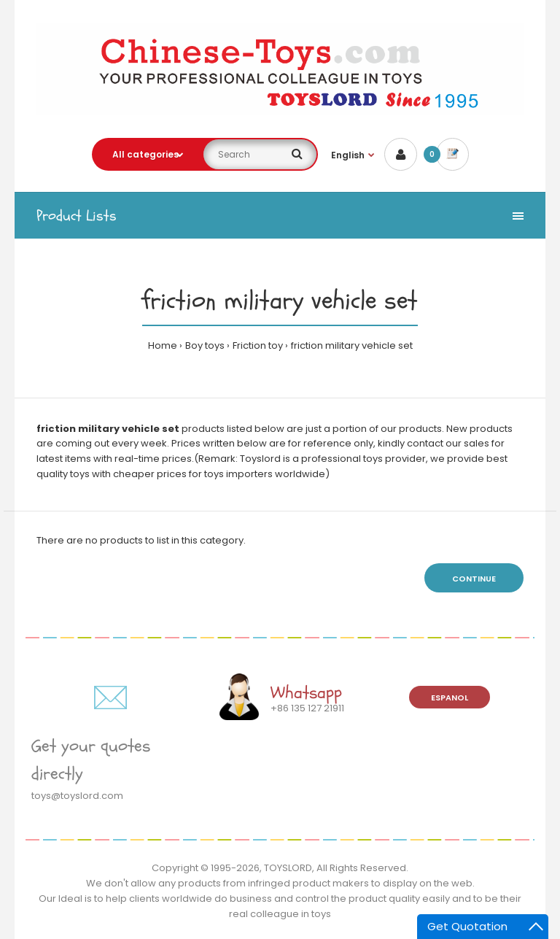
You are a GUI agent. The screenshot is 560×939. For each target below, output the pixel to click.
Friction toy (258, 345)
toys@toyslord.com (77, 796)
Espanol (450, 698)
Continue (474, 579)
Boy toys (205, 345)
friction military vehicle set (352, 345)
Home (163, 345)
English (348, 155)
